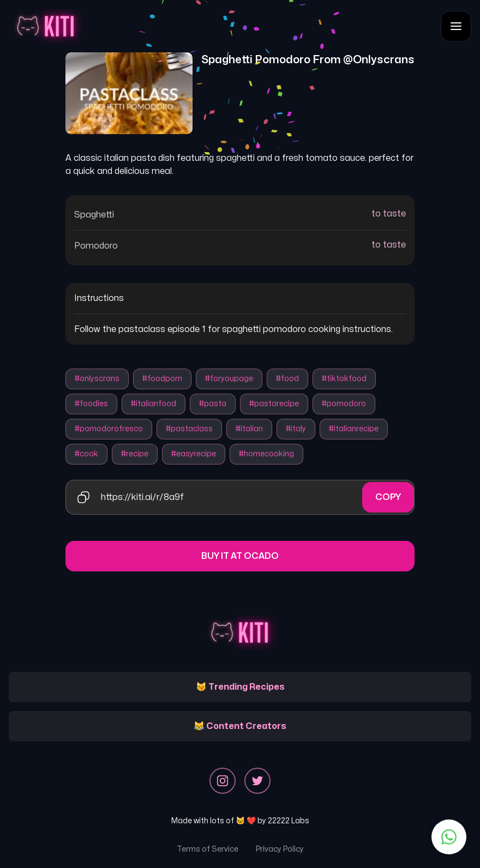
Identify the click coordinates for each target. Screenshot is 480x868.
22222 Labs (289, 821)
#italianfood (154, 404)
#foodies (91, 404)
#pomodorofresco (109, 429)
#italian (249, 429)
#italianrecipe (354, 429)
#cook (86, 454)
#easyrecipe (194, 454)
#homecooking (266, 454)
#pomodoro (344, 404)
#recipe (135, 454)
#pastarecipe (274, 404)
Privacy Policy (280, 849)
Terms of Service (208, 849)
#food (287, 379)
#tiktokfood (344, 379)
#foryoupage (229, 379)
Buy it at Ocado (240, 556)
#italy (296, 429)
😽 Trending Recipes (240, 687)
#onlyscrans (97, 379)
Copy (388, 497)
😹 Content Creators (240, 726)
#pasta (213, 404)
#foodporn (162, 379)
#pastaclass (189, 429)
